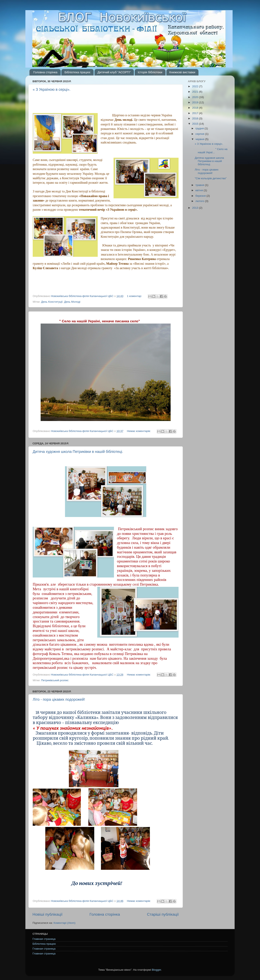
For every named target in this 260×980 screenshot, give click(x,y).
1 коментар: (135, 296)
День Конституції (52, 302)
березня (201, 196)
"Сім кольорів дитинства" (211, 178)
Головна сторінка (45, 72)
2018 (196, 108)
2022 (196, 86)
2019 (196, 102)
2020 (196, 97)
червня (200, 139)
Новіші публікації (48, 914)
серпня (200, 134)
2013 (196, 208)
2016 (196, 118)
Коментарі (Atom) (64, 923)
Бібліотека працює (77, 72)
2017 (196, 113)
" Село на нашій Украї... (211, 151)
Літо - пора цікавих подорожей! (59, 699)
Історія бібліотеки (150, 72)
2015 (196, 124)
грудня (200, 128)
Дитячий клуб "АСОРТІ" (114, 72)
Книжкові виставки (182, 72)
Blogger (156, 970)
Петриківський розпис (55, 680)
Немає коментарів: (139, 431)
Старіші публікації (163, 914)
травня (200, 185)
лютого (200, 201)
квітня (200, 190)
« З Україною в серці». (52, 90)
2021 (196, 92)
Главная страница (44, 939)
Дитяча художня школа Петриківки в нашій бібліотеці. (78, 452)
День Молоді (72, 302)
